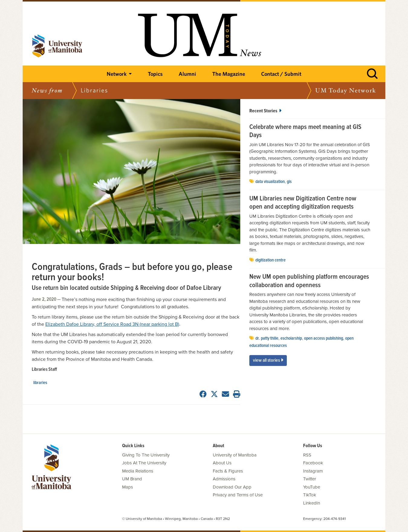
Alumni (187, 74)
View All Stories (268, 360)
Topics (155, 74)
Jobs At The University (144, 463)
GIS (289, 182)
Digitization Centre (270, 260)
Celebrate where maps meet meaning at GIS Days (305, 131)
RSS (307, 455)
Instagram (313, 471)
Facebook (313, 463)
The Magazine (229, 74)
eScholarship (291, 338)
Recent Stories (265, 111)
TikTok (310, 495)
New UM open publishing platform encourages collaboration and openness (309, 281)
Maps (128, 487)
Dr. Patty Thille (267, 338)
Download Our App (232, 487)
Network (117, 74)
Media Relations (138, 471)
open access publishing (324, 338)
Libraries (40, 383)
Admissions (224, 479)
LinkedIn (312, 503)
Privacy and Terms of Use (238, 495)
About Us (222, 463)
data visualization (270, 182)
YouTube (312, 487)
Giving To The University (146, 455)
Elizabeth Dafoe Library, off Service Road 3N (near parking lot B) (112, 324)
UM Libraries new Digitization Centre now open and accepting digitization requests (303, 203)
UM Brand (132, 479)
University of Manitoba (235, 455)
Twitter (310, 479)
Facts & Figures (228, 471)
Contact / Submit (281, 74)
